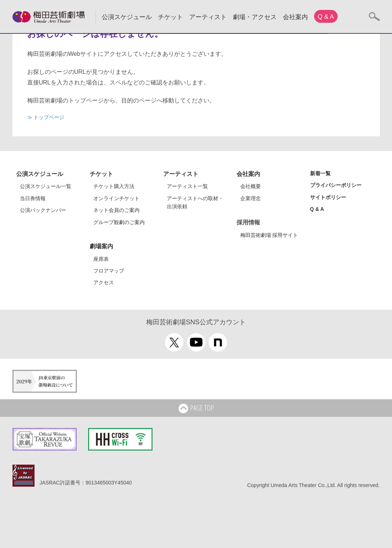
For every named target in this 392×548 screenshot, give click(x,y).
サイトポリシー (328, 197)
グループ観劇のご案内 (119, 222)
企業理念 (251, 198)
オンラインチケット (116, 198)
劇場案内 (101, 246)
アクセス (104, 282)
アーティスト (208, 17)
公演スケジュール (127, 17)
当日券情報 (33, 198)
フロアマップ (109, 271)
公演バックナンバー (43, 210)
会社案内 (295, 17)
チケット (170, 17)
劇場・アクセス (255, 17)
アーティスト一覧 (187, 186)
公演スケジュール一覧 (46, 186)
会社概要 (251, 186)
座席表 (101, 259)
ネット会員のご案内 (116, 210)
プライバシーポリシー (336, 185)
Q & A (326, 17)
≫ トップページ (46, 117)
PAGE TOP (196, 408)
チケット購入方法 (114, 186)
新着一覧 (320, 173)
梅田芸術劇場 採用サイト (269, 235)
